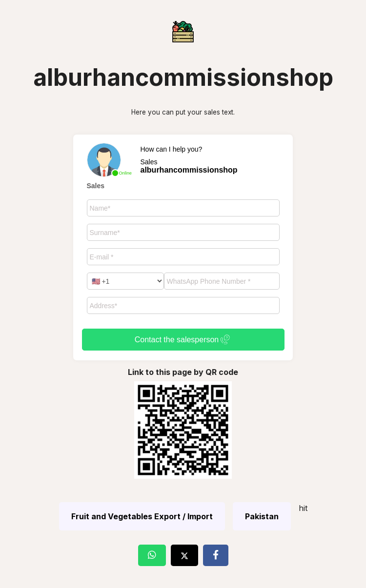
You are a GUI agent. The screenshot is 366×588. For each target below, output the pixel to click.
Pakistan (262, 516)
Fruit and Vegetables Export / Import (142, 516)
